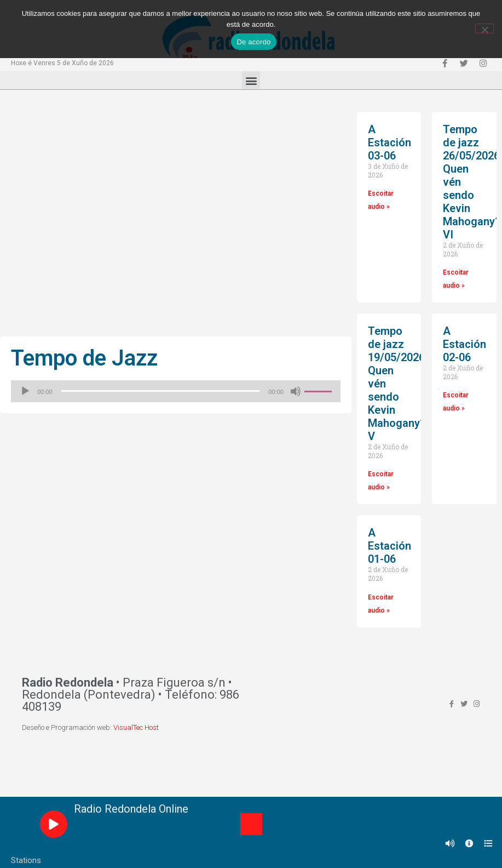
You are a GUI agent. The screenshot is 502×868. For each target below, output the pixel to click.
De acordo (253, 42)
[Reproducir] (25, 391)
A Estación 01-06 (390, 546)
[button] (251, 80)
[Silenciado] (296, 391)
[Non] (484, 28)
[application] (176, 391)
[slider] (161, 391)
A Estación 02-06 (465, 344)
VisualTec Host (136, 727)
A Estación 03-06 (390, 142)
